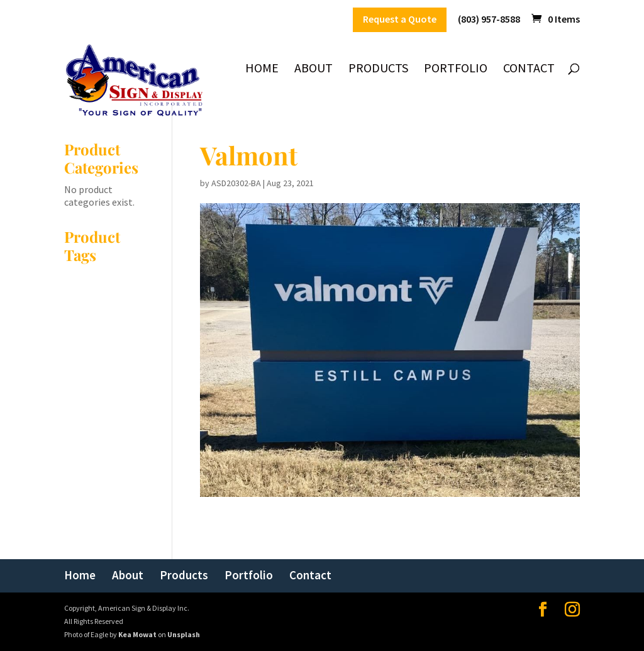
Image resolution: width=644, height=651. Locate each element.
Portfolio (456, 70)
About (314, 70)
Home (262, 70)
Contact (529, 70)
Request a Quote (400, 19)
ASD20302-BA (236, 183)
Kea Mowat (137, 634)
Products (378, 70)
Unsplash (184, 634)
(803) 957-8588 (489, 19)
